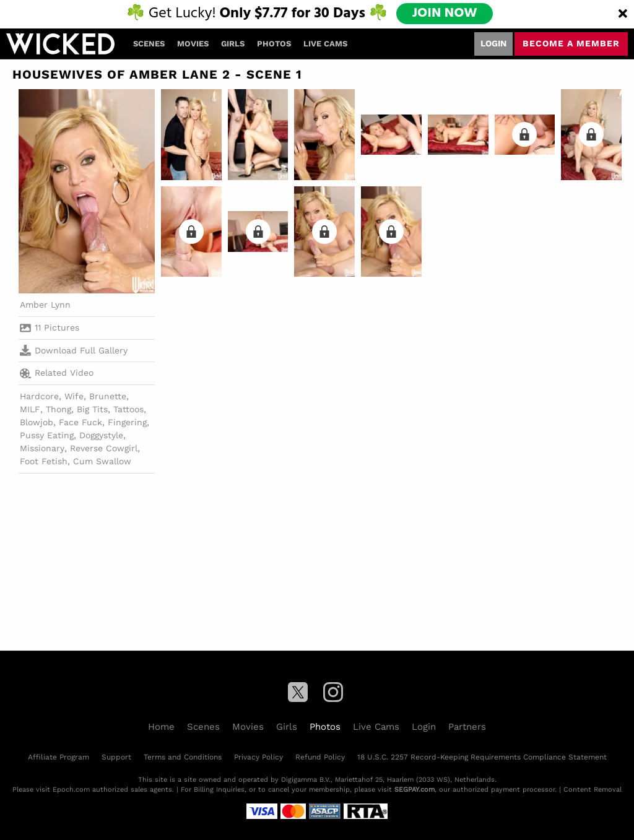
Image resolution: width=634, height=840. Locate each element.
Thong (59, 409)
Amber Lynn (45, 305)
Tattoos (128, 409)
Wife (74, 396)
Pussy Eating (47, 435)
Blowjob (37, 422)
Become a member (571, 43)
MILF (30, 409)
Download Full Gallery (74, 350)
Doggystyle (101, 435)
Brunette (108, 396)
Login (493, 43)
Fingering (127, 422)
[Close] (623, 14)
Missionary (42, 448)
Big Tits (92, 409)
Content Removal (593, 790)
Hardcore (39, 396)
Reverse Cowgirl (104, 448)
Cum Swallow (102, 461)
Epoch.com (71, 790)
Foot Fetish (44, 461)
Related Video (57, 373)
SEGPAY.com (415, 790)
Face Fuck (80, 422)
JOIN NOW (445, 14)
